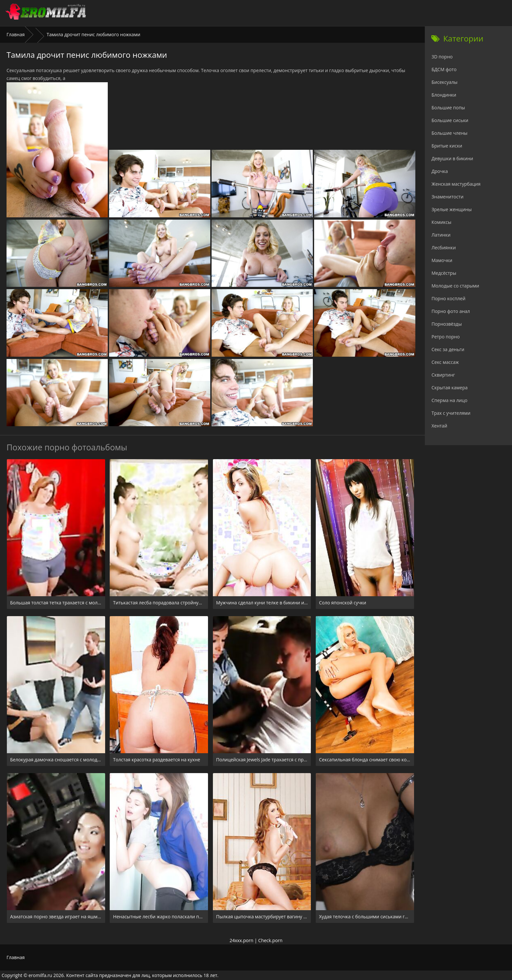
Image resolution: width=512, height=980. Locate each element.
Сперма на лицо (449, 400)
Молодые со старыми (455, 286)
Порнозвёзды (447, 324)
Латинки (441, 235)
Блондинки (444, 95)
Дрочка (440, 171)
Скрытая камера (449, 388)
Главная (16, 34)
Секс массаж (445, 362)
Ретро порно (445, 337)
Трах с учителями (451, 413)
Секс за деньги (448, 349)
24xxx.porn (241, 940)
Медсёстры (444, 273)
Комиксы (441, 222)
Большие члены (449, 133)
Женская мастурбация (456, 184)
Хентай (439, 426)
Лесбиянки (443, 248)
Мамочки (442, 260)
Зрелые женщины (451, 209)
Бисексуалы (444, 82)
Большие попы (448, 108)
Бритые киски (447, 146)
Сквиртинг (443, 375)
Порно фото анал (451, 311)
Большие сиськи (450, 120)
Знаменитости (447, 197)
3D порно (442, 57)
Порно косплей (448, 298)
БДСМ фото (444, 69)
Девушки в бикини (452, 158)
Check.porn (270, 940)
